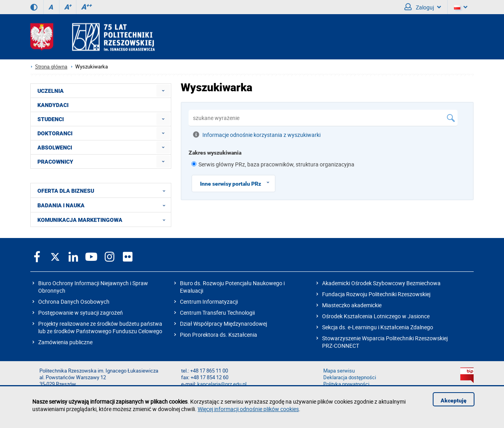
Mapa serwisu (339, 371)
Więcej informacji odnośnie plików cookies (248, 409)
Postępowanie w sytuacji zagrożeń (81, 313)
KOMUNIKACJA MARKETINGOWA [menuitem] (104, 220)
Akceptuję (454, 400)
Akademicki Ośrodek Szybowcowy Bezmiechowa (381, 283)
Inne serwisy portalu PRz (237, 182)
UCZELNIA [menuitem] (51, 91)
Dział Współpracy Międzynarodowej (223, 324)
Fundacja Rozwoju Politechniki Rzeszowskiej (376, 294)
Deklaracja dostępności (350, 377)
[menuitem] (163, 91)
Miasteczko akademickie (352, 305)
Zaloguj (423, 7)
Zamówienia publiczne (65, 342)
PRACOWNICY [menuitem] (55, 162)
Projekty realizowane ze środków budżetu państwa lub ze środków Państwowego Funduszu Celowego (100, 327)
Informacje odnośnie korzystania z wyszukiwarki (257, 135)
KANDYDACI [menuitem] (53, 105)
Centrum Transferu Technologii (217, 313)
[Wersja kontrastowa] (34, 7)
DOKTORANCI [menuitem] (55, 133)
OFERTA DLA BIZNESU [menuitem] (104, 190)
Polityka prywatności (346, 384)
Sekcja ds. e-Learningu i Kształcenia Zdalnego (378, 327)
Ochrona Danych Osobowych (74, 302)
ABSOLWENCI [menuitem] (55, 148)
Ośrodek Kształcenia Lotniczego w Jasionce (376, 316)
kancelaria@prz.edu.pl (222, 384)
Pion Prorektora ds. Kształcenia (219, 335)
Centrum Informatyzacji (209, 302)
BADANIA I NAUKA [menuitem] (104, 205)
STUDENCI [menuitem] (51, 119)
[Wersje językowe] (461, 7)
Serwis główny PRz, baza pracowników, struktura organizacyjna (276, 164)
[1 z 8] (194, 164)
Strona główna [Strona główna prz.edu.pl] (51, 67)
